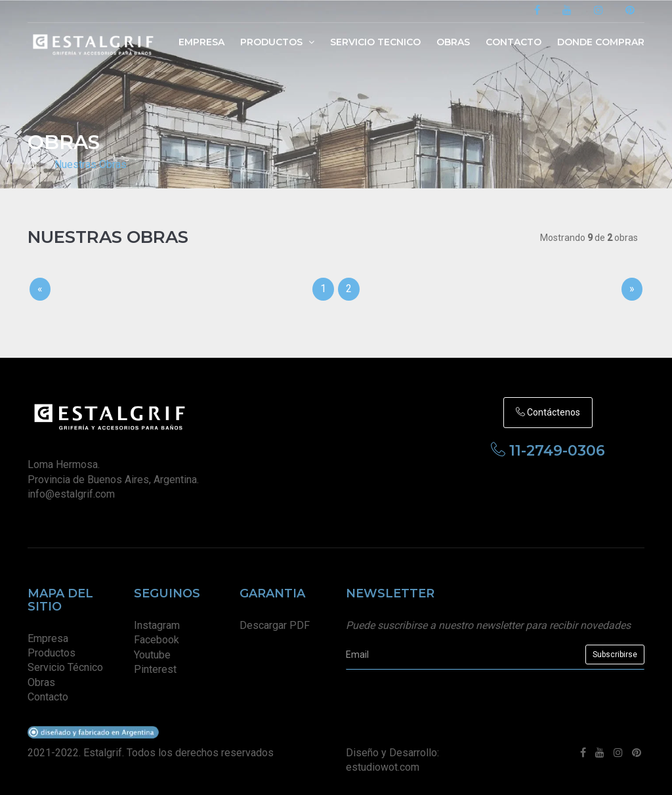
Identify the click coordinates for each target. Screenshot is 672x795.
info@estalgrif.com (71, 494)
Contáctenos (548, 412)
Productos (277, 42)
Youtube (152, 655)
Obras (453, 42)
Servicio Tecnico (375, 42)
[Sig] (632, 289)
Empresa (201, 42)
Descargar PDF (275, 625)
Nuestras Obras (91, 164)
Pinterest (155, 669)
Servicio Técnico (65, 667)
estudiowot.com (383, 767)
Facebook (157, 640)
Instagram (157, 625)
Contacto (514, 42)
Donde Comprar (601, 42)
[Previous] (40, 289)
